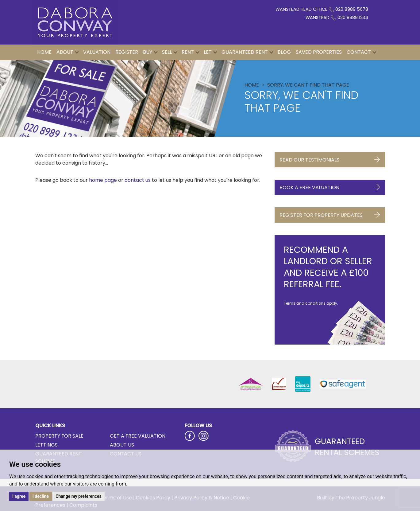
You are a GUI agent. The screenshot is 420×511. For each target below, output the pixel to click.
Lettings (46, 445)
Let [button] (210, 52)
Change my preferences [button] (78, 496)
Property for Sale (59, 436)
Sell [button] (170, 52)
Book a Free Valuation (330, 186)
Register (127, 52)
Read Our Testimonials (330, 158)
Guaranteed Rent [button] (247, 52)
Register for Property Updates (330, 214)
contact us (138, 180)
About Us (122, 445)
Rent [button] (191, 52)
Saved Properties (319, 52)
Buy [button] (150, 52)
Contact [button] (362, 52)
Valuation (97, 52)
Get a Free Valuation (138, 436)
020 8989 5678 (352, 9)
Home (44, 52)
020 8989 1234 (353, 18)
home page (103, 180)
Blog (284, 52)
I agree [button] (19, 496)
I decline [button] (41, 496)
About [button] (68, 52)
